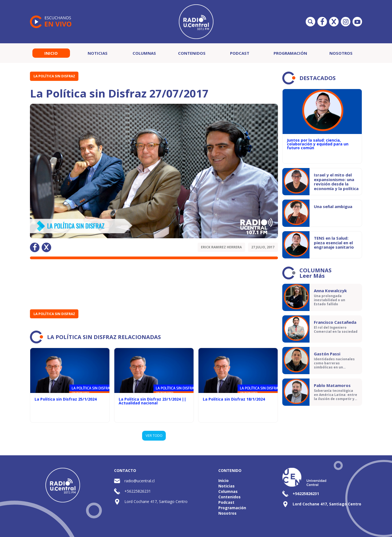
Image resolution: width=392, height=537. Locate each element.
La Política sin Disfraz (54, 76)
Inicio (51, 53)
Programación (290, 53)
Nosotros (341, 53)
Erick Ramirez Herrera (221, 247)
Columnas (144, 53)
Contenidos (192, 53)
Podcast (240, 53)
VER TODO (154, 435)
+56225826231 (138, 491)
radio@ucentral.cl (140, 481)
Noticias (98, 53)
